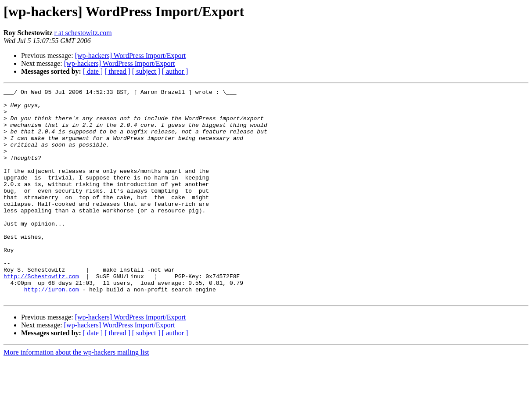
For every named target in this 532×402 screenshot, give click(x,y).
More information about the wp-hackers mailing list (76, 394)
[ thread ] (117, 71)
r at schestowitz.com (83, 33)
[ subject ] (146, 71)
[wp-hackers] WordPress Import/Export (131, 56)
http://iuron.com (52, 330)
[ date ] (93, 71)
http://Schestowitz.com (41, 314)
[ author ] (175, 71)
